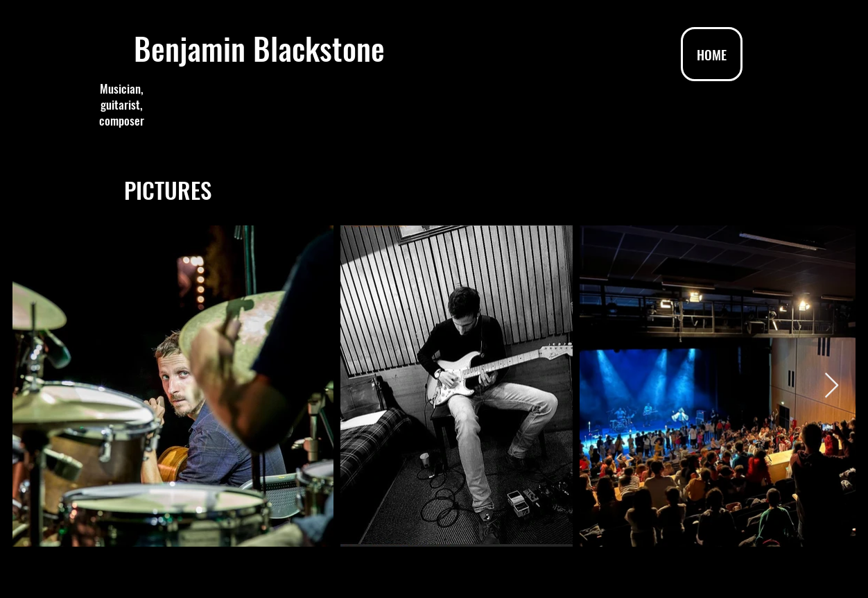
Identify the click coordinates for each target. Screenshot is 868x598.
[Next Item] (832, 386)
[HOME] (712, 54)
